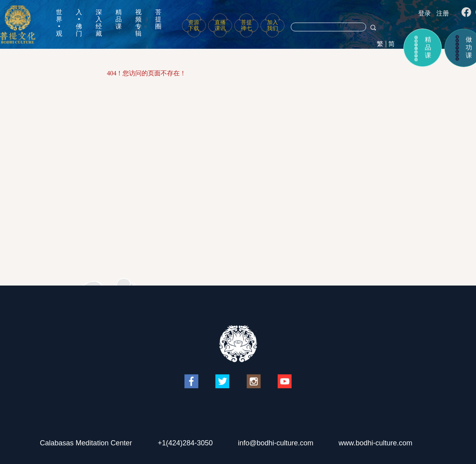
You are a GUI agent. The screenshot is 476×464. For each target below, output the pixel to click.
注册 (443, 13)
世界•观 (59, 23)
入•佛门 (79, 23)
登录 (424, 13)
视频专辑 (138, 23)
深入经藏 (99, 23)
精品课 (119, 19)
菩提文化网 (18, 24)
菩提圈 (158, 19)
